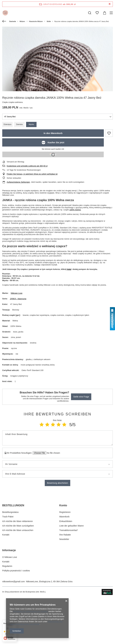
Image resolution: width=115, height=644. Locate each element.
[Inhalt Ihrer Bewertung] (57, 438)
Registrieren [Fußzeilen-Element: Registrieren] (65, 560)
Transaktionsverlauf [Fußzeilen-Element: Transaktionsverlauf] (68, 578)
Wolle (49, 21)
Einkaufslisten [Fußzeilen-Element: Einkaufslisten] (66, 569)
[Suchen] (90, 13)
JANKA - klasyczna (18, 299)
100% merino (75, 210)
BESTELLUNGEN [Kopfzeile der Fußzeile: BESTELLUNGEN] (13, 553)
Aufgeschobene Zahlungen (18, 182)
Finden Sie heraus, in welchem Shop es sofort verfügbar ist (32, 174)
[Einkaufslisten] (97, 13)
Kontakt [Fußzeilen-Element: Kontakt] (6, 582)
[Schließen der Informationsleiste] (110, 4)
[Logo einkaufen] (5, 13)
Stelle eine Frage (81, 397)
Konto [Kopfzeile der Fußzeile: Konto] (63, 553)
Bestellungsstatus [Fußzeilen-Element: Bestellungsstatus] (10, 560)
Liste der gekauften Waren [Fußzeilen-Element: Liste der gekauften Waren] (72, 573)
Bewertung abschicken (57, 483)
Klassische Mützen (36, 21)
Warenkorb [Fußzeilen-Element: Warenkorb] (64, 564)
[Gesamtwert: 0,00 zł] (105, 13)
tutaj (69, 269)
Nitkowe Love (17, 293)
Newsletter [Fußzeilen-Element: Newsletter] (64, 587)
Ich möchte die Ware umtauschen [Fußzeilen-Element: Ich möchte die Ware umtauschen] (18, 578)
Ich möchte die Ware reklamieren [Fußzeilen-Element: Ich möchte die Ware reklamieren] (18, 569)
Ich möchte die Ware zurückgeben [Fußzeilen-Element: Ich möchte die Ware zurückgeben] (18, 573)
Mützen (22, 21)
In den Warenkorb (53, 133)
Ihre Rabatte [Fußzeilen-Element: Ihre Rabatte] (65, 582)
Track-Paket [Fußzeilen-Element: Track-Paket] (8, 564)
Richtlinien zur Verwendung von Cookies (31, 611)
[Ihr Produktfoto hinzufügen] (52, 453)
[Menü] (112, 13)
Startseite (13, 21)
